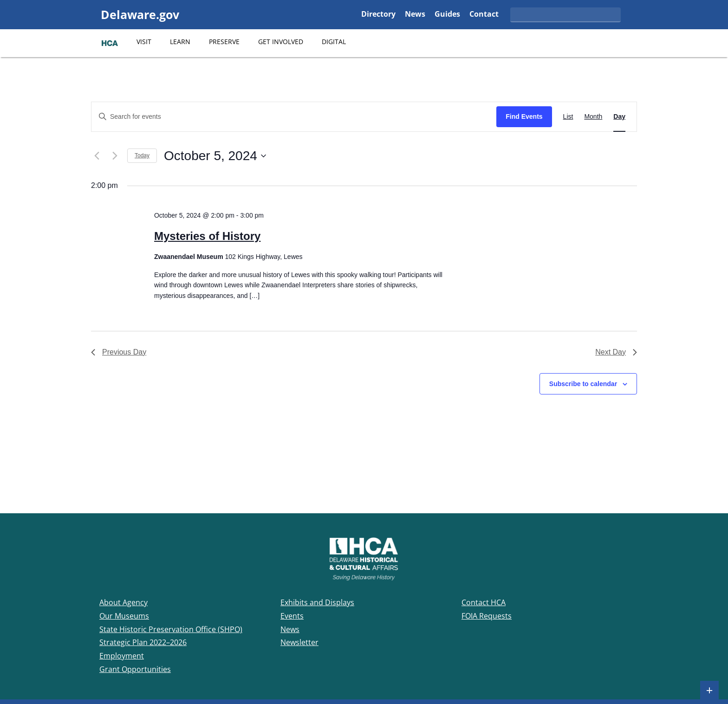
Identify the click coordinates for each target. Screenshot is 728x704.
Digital (334, 42)
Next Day (616, 352)
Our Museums (124, 616)
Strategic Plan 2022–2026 (143, 642)
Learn (180, 42)
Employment (122, 656)
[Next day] (115, 156)
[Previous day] (97, 156)
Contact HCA (484, 602)
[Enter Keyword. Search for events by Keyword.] (294, 117)
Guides (447, 15)
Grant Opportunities (135, 669)
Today (142, 155)
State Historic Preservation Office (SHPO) (171, 629)
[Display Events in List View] (568, 117)
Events (292, 616)
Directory (378, 15)
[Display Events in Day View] (619, 117)
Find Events (524, 116)
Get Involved (281, 42)
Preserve (224, 42)
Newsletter (299, 642)
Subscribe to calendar (583, 384)
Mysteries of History (207, 236)
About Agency (123, 602)
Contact (484, 15)
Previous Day (119, 352)
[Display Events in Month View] (593, 117)
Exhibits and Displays (317, 602)
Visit (144, 42)
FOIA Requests (487, 616)
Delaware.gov (140, 14)
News (415, 15)
